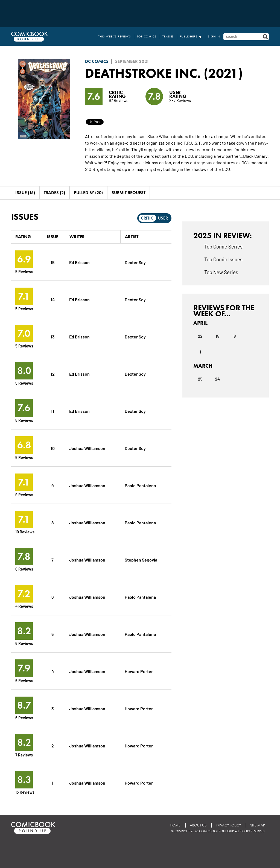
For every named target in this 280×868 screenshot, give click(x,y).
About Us (198, 825)
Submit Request (129, 193)
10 (53, 448)
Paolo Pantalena (140, 485)
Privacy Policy (228, 825)
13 (53, 336)
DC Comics (97, 61)
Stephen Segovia (141, 559)
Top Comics (147, 36)
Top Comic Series (223, 246)
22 (200, 336)
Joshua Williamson (87, 448)
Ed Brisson (79, 262)
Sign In (214, 36)
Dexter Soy (135, 262)
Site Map (257, 825)
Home (175, 825)
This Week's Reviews (115, 36)
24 (218, 379)
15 (52, 262)
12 (53, 374)
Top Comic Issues (223, 259)
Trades (168, 36)
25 (200, 379)
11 (52, 411)
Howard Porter (139, 671)
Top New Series (221, 272)
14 (53, 299)
